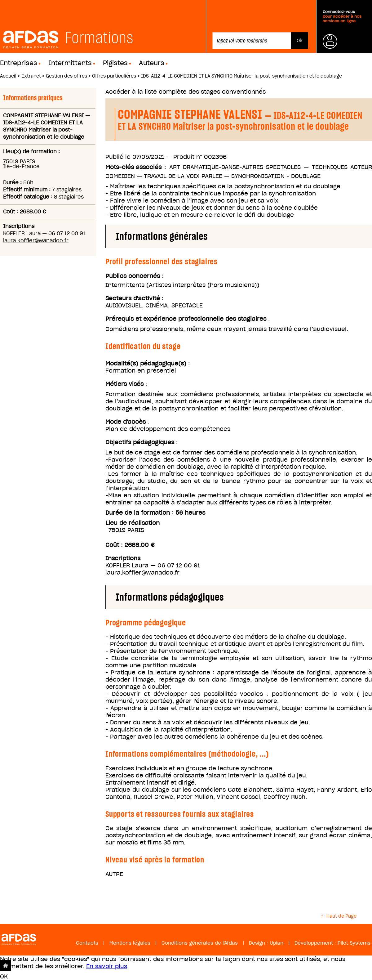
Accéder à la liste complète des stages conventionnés (186, 92)
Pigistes (115, 63)
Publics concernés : (135, 276)
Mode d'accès (126, 422)
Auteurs (152, 63)
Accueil (8, 76)
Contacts (87, 943)
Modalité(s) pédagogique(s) (146, 363)
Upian (277, 943)
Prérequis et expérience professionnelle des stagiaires (186, 319)
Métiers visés (124, 384)
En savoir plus (107, 966)
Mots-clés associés (133, 167)
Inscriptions (123, 558)
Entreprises (19, 63)
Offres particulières (114, 76)
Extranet (31, 76)
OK (4, 976)
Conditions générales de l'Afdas (200, 943)
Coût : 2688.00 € (130, 545)
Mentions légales (130, 943)
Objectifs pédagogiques (140, 442)
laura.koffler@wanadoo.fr (36, 240)
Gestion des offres (66, 76)
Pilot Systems (354, 943)
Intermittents (70, 63)
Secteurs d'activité (133, 298)
